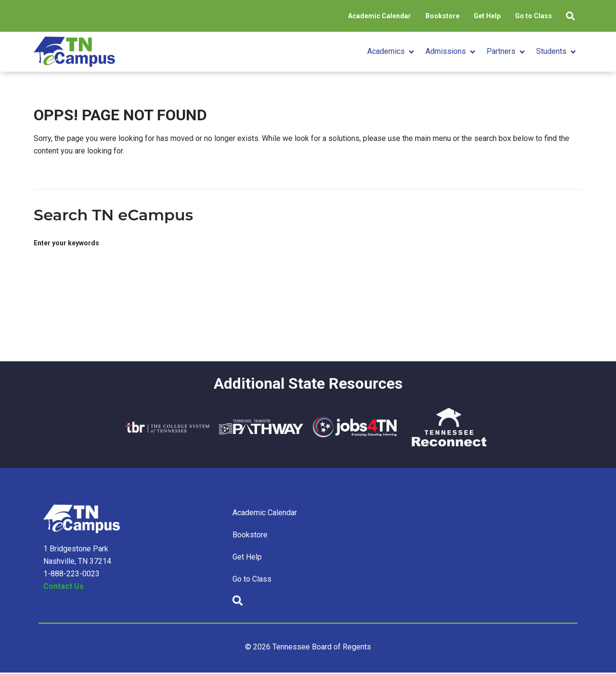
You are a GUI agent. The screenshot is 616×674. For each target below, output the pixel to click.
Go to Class (526, 16)
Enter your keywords (66, 243)
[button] (391, 52)
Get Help (475, 16)
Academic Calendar (357, 16)
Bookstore (425, 16)
